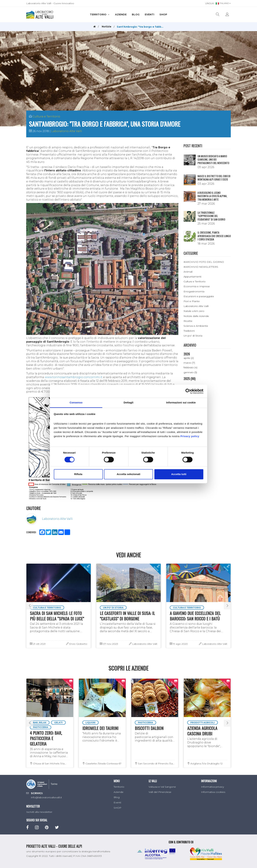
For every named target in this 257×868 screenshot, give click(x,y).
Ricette (188, 321)
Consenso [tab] (76, 402)
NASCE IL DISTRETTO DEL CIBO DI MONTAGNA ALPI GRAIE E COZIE (214, 178)
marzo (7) (189, 363)
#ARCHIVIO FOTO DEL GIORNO (204, 262)
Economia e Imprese (197, 286)
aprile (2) (189, 358)
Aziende (121, 15)
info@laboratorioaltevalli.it (46, 797)
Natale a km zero (194, 311)
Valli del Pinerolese (160, 792)
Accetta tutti (179, 474)
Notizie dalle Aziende (196, 316)
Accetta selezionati (128, 474)
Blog (136, 15)
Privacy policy (190, 436)
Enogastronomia (194, 291)
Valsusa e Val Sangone (162, 787)
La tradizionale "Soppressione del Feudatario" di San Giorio (211, 216)
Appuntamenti (192, 277)
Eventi (149, 15)
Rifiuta (78, 474)
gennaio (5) (190, 372)
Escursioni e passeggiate (199, 296)
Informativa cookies (213, 792)
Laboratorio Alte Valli (67, 131)
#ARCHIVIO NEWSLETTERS (201, 267)
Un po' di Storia (193, 336)
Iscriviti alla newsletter (39, 812)
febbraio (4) (190, 367)
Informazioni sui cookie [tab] (181, 402)
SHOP (163, 15)
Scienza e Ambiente (196, 326)
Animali (188, 272)
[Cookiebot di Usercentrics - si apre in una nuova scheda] (188, 391)
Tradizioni (189, 331)
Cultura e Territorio (46, 116)
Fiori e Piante (192, 301)
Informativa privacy (213, 787)
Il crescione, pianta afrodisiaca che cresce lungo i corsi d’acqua (214, 236)
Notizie (107, 27)
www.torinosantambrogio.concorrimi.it (74, 377)
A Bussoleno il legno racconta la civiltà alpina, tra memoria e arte (212, 196)
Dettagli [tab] (128, 402)
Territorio (100, 15)
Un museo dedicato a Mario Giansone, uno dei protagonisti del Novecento (213, 159)
